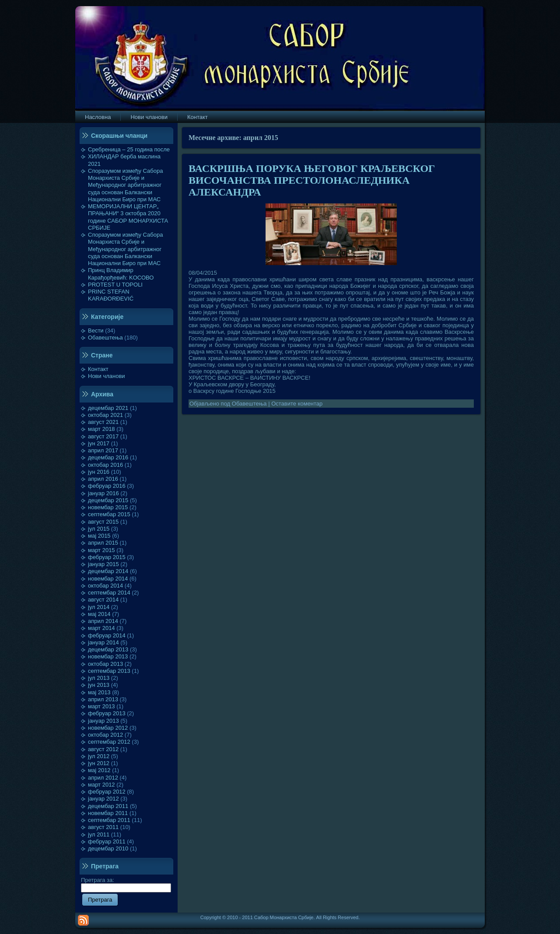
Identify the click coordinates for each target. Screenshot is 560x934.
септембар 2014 (109, 593)
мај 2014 (99, 614)
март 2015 (101, 550)
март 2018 (101, 429)
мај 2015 (99, 536)
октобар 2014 (105, 586)
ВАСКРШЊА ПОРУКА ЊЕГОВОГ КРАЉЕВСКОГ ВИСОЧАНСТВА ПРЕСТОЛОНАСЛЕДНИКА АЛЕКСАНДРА (312, 180)
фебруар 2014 (107, 635)
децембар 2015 (108, 500)
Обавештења (105, 338)
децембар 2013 (108, 649)
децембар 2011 (108, 806)
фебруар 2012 (107, 792)
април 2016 (103, 479)
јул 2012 (99, 756)
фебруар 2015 (107, 557)
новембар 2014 (108, 579)
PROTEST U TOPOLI (115, 285)
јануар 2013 (103, 721)
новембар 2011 (108, 813)
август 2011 (103, 827)
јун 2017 (99, 443)
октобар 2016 (105, 465)
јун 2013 (99, 685)
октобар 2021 (105, 415)
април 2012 (103, 778)
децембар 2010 (108, 848)
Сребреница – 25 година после (129, 149)
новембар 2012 (108, 728)
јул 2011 (99, 834)
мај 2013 (99, 692)
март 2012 (101, 785)
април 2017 (103, 450)
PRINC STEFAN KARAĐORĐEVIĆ (111, 295)
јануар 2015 (103, 564)
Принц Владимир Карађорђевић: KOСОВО (121, 274)
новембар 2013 (108, 656)
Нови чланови (107, 376)
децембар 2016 (108, 457)
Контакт (98, 369)
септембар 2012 (109, 742)
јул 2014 (99, 607)
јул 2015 (99, 529)
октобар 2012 (105, 735)
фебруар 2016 (107, 486)
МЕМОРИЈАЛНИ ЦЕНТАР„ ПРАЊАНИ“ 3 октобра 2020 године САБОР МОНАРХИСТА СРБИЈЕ (128, 217)
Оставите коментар (297, 404)
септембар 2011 (109, 820)
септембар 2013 (109, 671)
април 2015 (103, 543)
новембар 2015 (108, 507)
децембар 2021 (108, 408)
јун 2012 (99, 763)
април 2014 (103, 621)
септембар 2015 (109, 514)
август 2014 (103, 600)
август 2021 (103, 422)
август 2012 (103, 749)
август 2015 (103, 522)
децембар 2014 (108, 571)
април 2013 (103, 699)
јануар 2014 (103, 642)
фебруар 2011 (107, 841)
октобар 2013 (105, 664)
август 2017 (103, 436)
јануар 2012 (103, 799)
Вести (96, 331)
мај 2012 (99, 770)
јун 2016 (99, 472)
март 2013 (101, 706)
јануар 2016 (103, 493)
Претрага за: (126, 884)
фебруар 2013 (107, 713)
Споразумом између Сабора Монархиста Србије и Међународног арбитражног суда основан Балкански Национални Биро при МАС (126, 185)
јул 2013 (99, 678)
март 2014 (101, 628)
